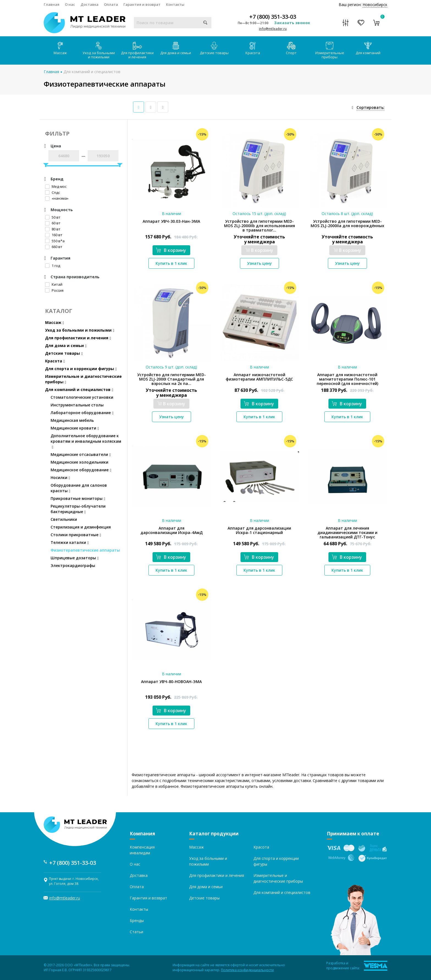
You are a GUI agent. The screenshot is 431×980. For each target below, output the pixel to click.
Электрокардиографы (73, 565)
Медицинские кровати (75, 428)
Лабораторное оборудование (82, 413)
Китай (54, 284)
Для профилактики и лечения (137, 51)
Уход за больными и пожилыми (99, 51)
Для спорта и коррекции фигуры (81, 369)
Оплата (111, 4)
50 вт (53, 217)
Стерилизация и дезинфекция (81, 527)
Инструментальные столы (77, 405)
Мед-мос (56, 186)
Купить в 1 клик (171, 263)
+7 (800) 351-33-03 (273, 17)
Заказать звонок (292, 23)
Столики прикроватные (76, 535)
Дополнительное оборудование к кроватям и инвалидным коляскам (86, 441)
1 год (53, 266)
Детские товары (214, 49)
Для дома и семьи (176, 49)
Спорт (291, 49)
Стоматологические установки (82, 397)
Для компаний (368, 49)
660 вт (54, 247)
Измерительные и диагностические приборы (83, 379)
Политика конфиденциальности (247, 970)
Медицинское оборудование (81, 470)
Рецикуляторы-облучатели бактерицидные (78, 509)
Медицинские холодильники (79, 462)
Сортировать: (371, 107)
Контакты (175, 4)
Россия (54, 290)
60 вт (53, 223)
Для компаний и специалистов (92, 72)
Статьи (136, 932)
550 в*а (55, 241)
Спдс (53, 192)
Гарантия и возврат (142, 4)
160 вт (54, 235)
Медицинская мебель (72, 420)
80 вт (53, 229)
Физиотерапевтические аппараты (85, 550)
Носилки (60, 477)
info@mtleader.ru (273, 29)
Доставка (89, 4)
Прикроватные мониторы (78, 498)
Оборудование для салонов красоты (79, 488)
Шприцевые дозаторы (75, 558)
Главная (52, 4)
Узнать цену (259, 263)
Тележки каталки (70, 542)
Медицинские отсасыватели (81, 454)
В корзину (171, 250)
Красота (253, 49)
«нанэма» (57, 198)
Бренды (137, 920)
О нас (70, 4)
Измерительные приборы (330, 51)
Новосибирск (375, 5)
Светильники (64, 519)
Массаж (60, 49)
